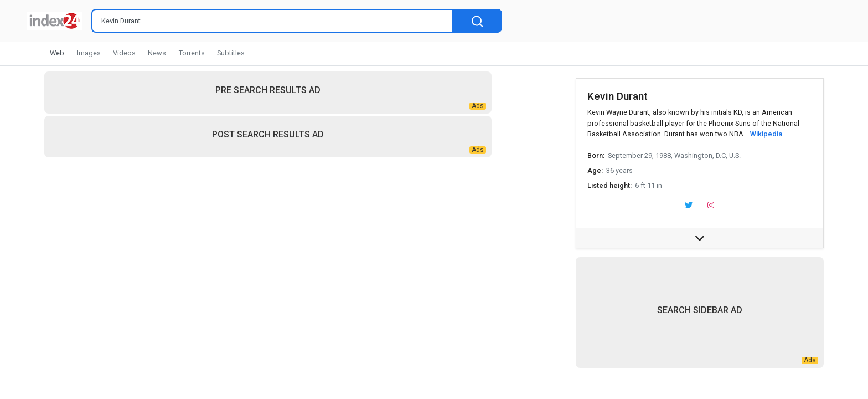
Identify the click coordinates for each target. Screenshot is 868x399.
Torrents (192, 53)
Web (57, 53)
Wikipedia (766, 134)
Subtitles (231, 53)
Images (89, 53)
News (157, 53)
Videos (124, 53)
